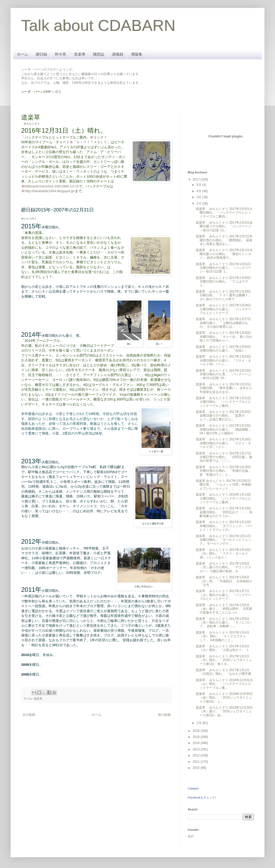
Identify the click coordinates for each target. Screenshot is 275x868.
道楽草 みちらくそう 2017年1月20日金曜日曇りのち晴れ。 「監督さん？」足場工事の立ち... (223, 416)
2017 (197, 179)
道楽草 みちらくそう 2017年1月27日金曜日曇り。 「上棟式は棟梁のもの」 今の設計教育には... (223, 323)
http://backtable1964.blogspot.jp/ (50, 191)
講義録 (118, 54)
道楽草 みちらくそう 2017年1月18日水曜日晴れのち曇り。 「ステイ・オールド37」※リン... (223, 443)
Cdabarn (193, 788)
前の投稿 (164, 715)
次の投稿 (29, 715)
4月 (199, 191)
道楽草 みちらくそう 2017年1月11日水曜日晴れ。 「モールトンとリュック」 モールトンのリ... (223, 540)
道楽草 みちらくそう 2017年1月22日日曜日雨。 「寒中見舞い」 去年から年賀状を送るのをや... (224, 388)
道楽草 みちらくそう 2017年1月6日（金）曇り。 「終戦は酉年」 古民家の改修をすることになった (224, 609)
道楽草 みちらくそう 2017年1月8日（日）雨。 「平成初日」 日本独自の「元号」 (224, 581)
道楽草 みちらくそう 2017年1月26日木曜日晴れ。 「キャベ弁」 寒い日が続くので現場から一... (224, 337)
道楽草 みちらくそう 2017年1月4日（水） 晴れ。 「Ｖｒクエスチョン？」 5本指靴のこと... (223, 636)
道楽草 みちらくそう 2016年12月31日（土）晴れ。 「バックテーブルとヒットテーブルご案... (224, 684)
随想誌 (99, 54)
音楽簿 (80, 54)
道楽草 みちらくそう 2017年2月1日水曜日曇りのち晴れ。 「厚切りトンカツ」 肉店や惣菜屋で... (224, 254)
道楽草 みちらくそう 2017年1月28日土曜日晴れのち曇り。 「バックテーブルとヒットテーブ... (223, 309)
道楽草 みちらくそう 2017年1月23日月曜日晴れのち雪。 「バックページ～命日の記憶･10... (223, 374)
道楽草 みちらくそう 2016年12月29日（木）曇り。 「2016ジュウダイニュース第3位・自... (224, 711)
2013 (197, 749)
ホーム (22, 54)
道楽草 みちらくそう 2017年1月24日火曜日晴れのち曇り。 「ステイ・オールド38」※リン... (223, 360)
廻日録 (42, 54)
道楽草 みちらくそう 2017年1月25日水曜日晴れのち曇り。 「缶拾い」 (223, 349)
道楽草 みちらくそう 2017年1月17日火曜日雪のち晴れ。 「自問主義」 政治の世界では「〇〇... (224, 457)
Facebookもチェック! (202, 797)
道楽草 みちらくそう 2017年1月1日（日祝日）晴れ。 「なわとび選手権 (223, 672)
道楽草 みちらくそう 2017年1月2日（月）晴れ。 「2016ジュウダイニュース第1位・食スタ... (224, 660)
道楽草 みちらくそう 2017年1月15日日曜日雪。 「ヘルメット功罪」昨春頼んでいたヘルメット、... (223, 485)
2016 (197, 731)
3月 (199, 197)
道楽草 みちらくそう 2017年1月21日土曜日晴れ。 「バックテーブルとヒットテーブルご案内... (223, 402)
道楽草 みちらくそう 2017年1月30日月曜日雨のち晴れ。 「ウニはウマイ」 (223, 282)
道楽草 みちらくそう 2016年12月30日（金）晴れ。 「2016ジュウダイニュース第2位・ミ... (224, 698)
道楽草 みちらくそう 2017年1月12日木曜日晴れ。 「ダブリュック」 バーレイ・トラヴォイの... (224, 526)
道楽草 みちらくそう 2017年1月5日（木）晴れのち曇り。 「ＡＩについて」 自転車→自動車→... (223, 623)
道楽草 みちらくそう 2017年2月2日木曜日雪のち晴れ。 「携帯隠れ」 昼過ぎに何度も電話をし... (224, 240)
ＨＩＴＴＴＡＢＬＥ (92, 142)
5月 (199, 185)
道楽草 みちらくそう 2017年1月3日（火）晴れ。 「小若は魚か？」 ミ (223, 648)
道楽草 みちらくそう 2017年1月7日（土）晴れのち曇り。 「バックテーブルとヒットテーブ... (223, 595)
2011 (197, 762)
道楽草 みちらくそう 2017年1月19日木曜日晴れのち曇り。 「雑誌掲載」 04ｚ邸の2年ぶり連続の (223, 429)
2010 (197, 768)
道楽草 (38, 699)
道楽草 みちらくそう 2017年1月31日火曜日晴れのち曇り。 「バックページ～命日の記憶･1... (223, 268)
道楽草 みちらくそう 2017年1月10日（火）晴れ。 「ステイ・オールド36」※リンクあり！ (223, 554)
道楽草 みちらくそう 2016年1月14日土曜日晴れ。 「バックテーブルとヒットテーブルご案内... (223, 498)
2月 (199, 204)
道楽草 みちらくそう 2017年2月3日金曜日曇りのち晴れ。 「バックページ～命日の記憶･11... (224, 226)
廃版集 (137, 54)
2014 (197, 743)
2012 (197, 755)
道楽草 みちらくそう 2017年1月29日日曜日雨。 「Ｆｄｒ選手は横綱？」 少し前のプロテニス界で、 (223, 295)
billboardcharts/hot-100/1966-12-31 (52, 186)
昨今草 (61, 54)
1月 (199, 723)
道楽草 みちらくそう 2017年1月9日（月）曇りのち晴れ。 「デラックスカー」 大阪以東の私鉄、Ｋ (223, 567)
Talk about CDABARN (98, 26)
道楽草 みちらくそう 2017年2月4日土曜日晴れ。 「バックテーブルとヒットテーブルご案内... (224, 213)
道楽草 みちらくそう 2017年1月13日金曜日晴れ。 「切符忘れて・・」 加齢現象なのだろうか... (224, 512)
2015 (197, 737)
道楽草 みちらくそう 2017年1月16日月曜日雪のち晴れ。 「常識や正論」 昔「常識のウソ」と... (223, 471)
